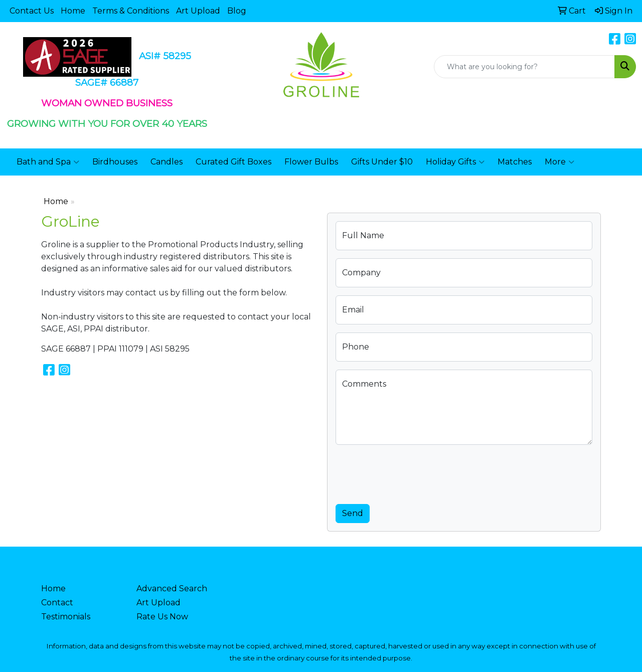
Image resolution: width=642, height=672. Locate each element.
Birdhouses (115, 162)
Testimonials (66, 617)
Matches (515, 162)
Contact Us (32, 11)
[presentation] (412, 472)
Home (73, 11)
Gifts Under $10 (382, 162)
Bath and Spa (48, 162)
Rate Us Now (162, 617)
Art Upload (198, 11)
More (559, 162)
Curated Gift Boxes (233, 162)
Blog (237, 11)
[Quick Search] (524, 67)
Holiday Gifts (455, 162)
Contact (57, 603)
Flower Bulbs (311, 162)
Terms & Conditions (131, 11)
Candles (167, 162)
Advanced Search (172, 589)
